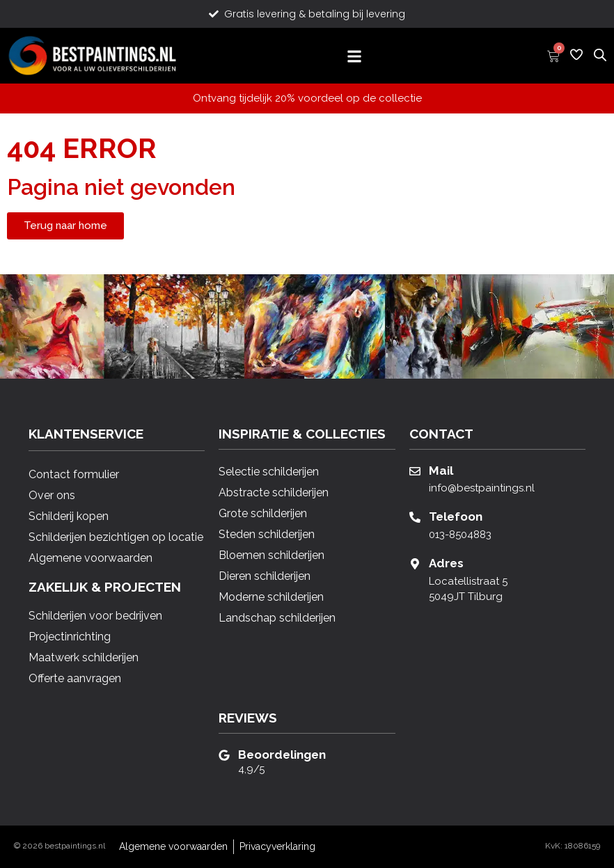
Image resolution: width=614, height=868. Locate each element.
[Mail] (415, 471)
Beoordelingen (282, 755)
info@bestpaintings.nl (482, 488)
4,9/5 (251, 769)
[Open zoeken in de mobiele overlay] (600, 54)
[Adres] (415, 564)
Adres (446, 563)
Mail (441, 471)
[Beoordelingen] (224, 755)
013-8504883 (460, 535)
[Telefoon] (415, 517)
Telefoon (456, 516)
